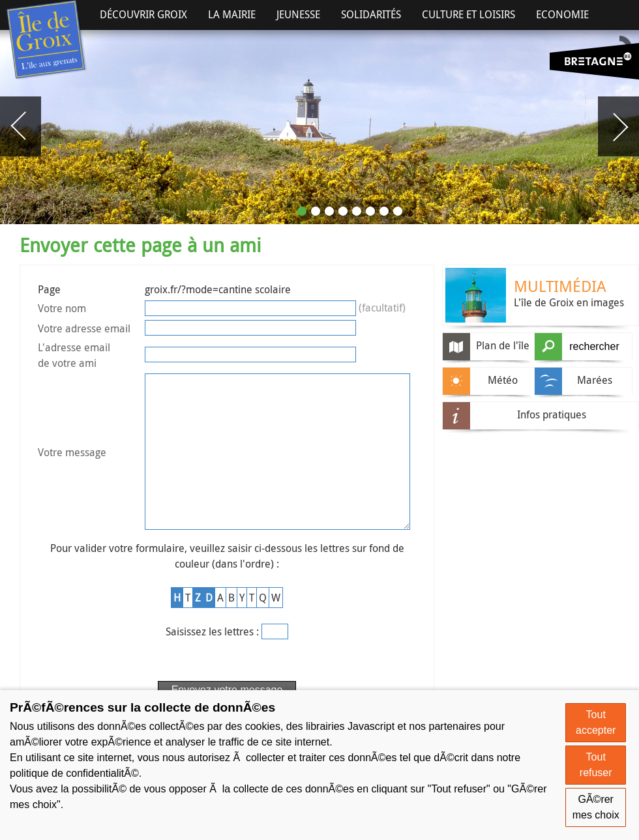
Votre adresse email (84, 328)
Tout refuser (596, 765)
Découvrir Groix (143, 14)
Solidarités (371, 14)
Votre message (72, 469)
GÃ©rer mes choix (596, 807)
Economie (562, 14)
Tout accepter (596, 722)
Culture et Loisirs (468, 14)
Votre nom (62, 308)
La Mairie (232, 14)
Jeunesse (298, 14)
